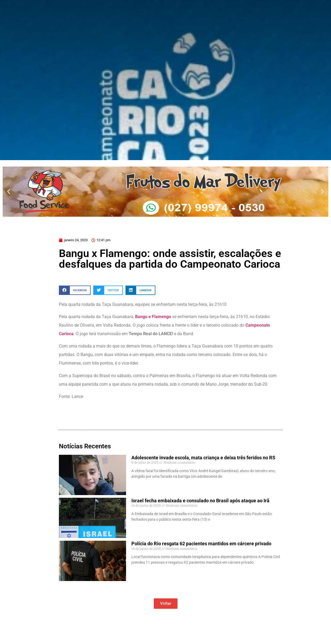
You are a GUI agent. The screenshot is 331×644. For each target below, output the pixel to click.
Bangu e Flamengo (154, 317)
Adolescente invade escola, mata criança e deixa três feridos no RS (203, 458)
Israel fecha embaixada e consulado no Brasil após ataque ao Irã (200, 501)
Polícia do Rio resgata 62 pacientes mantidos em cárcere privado (201, 544)
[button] (9, 191)
